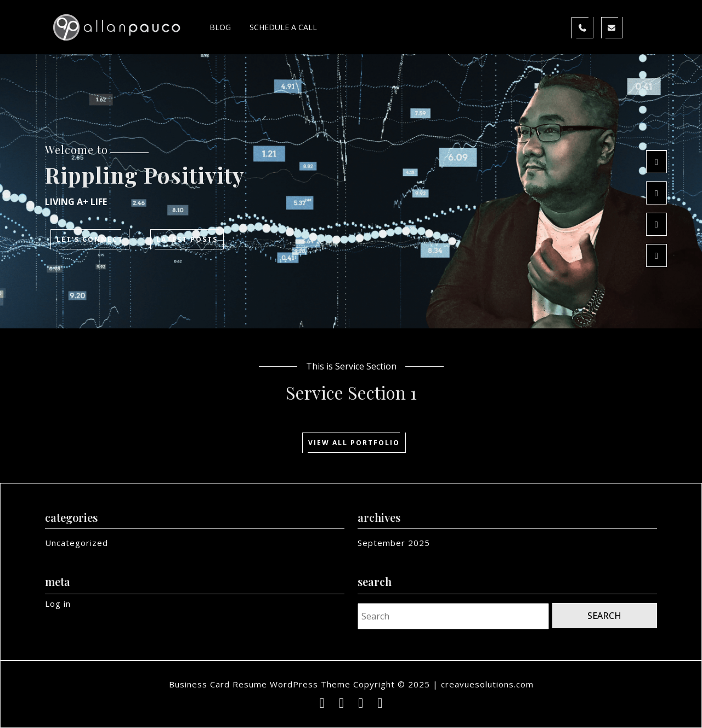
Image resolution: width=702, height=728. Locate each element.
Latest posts (190, 240)
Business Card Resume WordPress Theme (260, 684)
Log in (58, 604)
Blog (220, 27)
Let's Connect (93, 240)
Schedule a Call (283, 27)
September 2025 (394, 543)
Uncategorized (77, 543)
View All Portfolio (357, 444)
